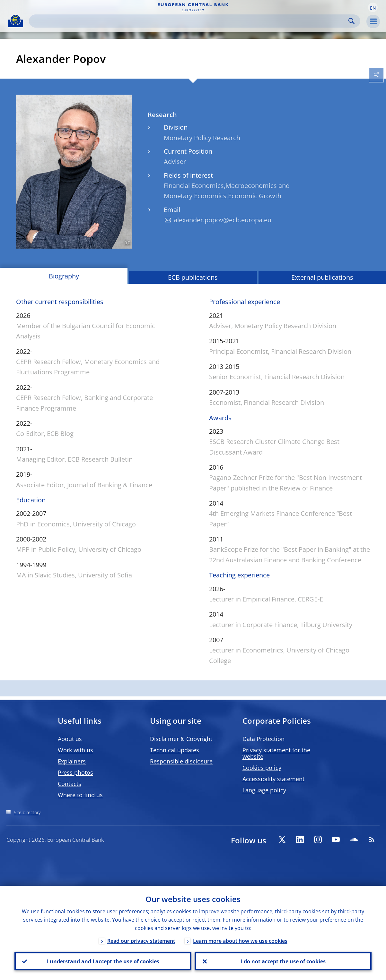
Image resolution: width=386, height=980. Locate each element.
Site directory (27, 812)
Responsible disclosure (181, 761)
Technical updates (175, 750)
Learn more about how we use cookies (240, 941)
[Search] (189, 21)
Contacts (70, 784)
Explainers (72, 761)
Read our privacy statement (141, 941)
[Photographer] (126, 243)
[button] (373, 7)
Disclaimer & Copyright (181, 739)
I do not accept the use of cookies (283, 961)
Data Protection (263, 739)
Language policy (264, 790)
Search (351, 21)
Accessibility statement (273, 779)
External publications (322, 277)
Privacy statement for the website (276, 753)
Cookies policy (262, 768)
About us (70, 739)
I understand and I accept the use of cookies (103, 961)
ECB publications (193, 277)
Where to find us (80, 795)
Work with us (75, 750)
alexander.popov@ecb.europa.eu (223, 220)
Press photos (75, 772)
